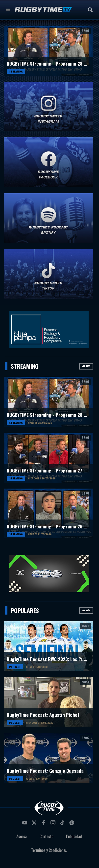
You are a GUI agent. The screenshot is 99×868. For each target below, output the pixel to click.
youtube (25, 824)
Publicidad (74, 836)
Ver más (86, 366)
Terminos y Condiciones (49, 850)
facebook (44, 824)
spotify (73, 824)
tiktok (63, 824)
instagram (54, 824)
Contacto (46, 836)
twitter (35, 824)
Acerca (22, 836)
